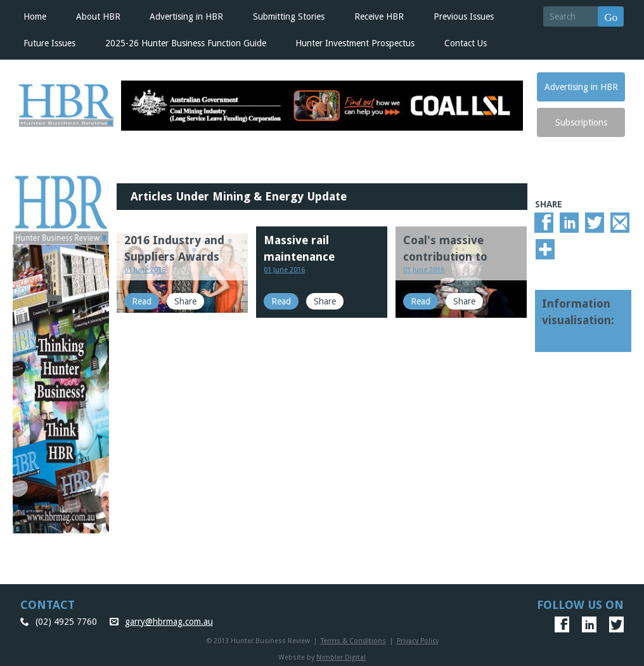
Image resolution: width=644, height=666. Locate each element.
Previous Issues (464, 16)
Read (142, 301)
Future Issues (49, 43)
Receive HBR (379, 16)
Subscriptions (581, 122)
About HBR (98, 16)
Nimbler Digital (341, 657)
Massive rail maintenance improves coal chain (318, 257)
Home (35, 16)
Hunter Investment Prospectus (355, 43)
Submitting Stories (289, 16)
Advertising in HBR (186, 16)
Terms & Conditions (353, 641)
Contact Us (466, 43)
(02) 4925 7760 (66, 622)
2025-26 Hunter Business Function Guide (186, 43)
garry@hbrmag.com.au (169, 622)
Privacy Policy (418, 641)
